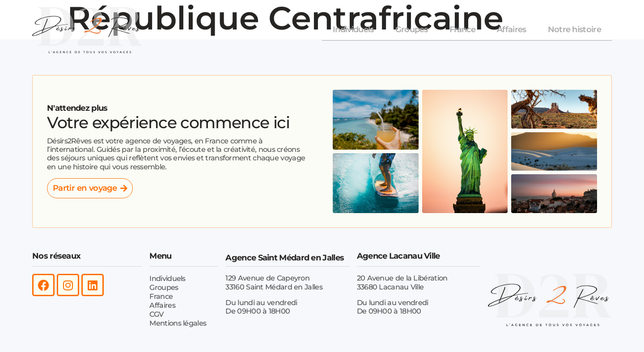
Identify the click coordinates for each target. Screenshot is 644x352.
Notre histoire (574, 29)
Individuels (353, 29)
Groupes (412, 29)
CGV (156, 314)
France (462, 29)
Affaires (511, 29)
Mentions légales (178, 323)
